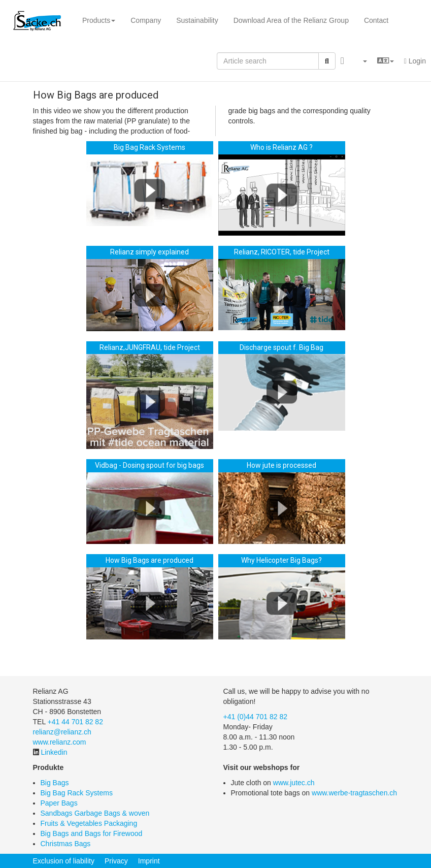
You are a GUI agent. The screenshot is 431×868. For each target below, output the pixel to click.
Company (146, 20)
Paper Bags (59, 803)
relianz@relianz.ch (62, 732)
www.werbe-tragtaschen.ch (354, 793)
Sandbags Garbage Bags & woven (95, 813)
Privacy (116, 861)
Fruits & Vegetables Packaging (89, 823)
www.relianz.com (60, 742)
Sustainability (197, 20)
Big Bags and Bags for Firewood (92, 833)
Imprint (149, 861)
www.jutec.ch (294, 783)
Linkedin (54, 752)
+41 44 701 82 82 (75, 722)
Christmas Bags (66, 844)
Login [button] (415, 61)
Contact (376, 20)
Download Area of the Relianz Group (291, 20)
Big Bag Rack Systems (77, 793)
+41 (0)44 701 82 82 (256, 717)
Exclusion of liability (64, 861)
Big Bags (55, 783)
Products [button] (99, 20)
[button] (361, 61)
